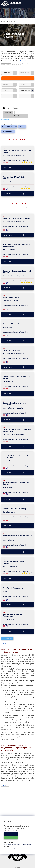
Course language (27, 73)
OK (11, 837)
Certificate (10, 85)
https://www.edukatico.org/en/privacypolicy (17, 845)
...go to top (5, 643)
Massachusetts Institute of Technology (27, 90)
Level (10, 96)
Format (27, 96)
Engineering (10, 73)
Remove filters (5, 120)
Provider (27, 85)
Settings (11, 834)
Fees (10, 90)
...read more (22, 60)
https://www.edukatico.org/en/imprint (16, 849)
